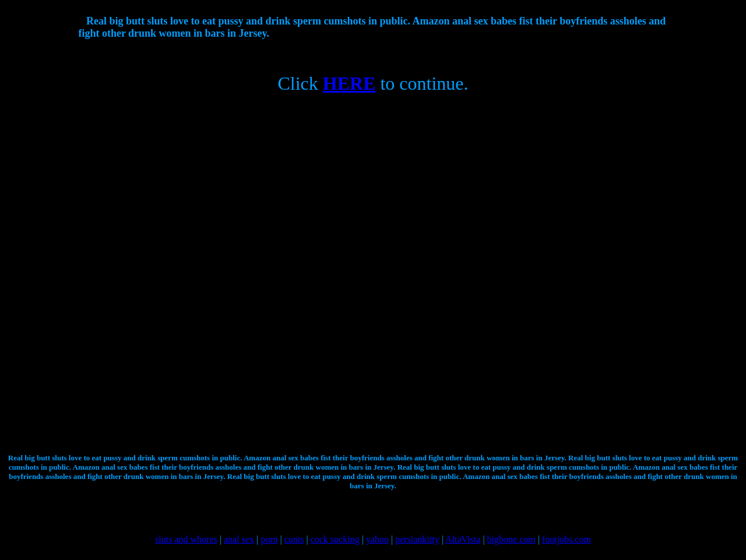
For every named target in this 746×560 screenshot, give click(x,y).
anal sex (239, 539)
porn (269, 539)
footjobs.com (566, 539)
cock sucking (335, 539)
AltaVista (463, 539)
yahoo (377, 539)
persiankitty (417, 539)
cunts (294, 539)
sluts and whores (186, 539)
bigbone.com (511, 539)
